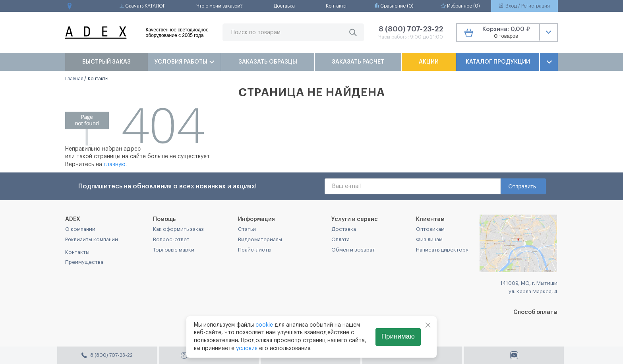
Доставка (284, 6)
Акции (429, 62)
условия (247, 349)
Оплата (341, 239)
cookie (264, 325)
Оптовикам (430, 229)
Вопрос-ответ (171, 239)
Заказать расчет (358, 62)
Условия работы (184, 62)
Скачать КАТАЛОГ (142, 6)
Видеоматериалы (260, 239)
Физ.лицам (429, 239)
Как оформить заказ (178, 229)
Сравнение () (394, 6)
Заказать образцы (268, 62)
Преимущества (84, 262)
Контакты (336, 6)
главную (115, 165)
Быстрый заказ (106, 62)
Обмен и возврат (353, 250)
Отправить (522, 186)
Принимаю (398, 336)
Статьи (247, 229)
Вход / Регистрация (524, 6)
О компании (80, 229)
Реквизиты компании (92, 239)
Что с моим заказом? (220, 6)
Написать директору (442, 250)
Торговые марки (174, 250)
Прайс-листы (255, 250)
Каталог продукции (498, 62)
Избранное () (460, 6)
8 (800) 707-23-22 (411, 29)
